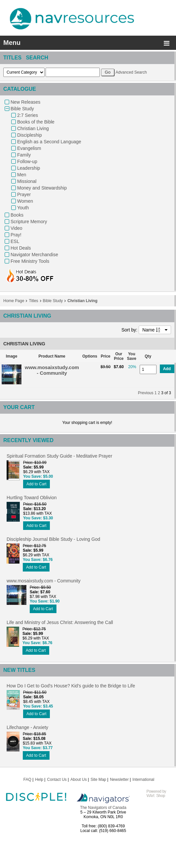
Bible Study (22, 109)
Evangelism (29, 148)
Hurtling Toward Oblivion (32, 498)
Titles (33, 301)
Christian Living (33, 128)
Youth (23, 208)
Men (22, 175)
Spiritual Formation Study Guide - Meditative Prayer (59, 456)
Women (25, 201)
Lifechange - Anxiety (27, 727)
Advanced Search (131, 72)
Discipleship (30, 135)
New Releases (25, 102)
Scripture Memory (29, 222)
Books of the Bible (36, 122)
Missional (27, 181)
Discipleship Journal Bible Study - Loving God (53, 539)
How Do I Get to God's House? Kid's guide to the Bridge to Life (71, 686)
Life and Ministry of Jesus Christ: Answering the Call (60, 622)
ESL (15, 241)
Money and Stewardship (42, 188)
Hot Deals (21, 248)
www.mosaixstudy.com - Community (52, 370)
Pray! (16, 235)
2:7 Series (28, 115)
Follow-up (27, 161)
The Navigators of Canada (103, 808)
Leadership (29, 168)
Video (17, 228)
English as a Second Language (49, 142)
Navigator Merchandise (34, 255)
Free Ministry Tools (30, 261)
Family (24, 155)
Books (17, 215)
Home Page (14, 301)
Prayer (24, 194)
